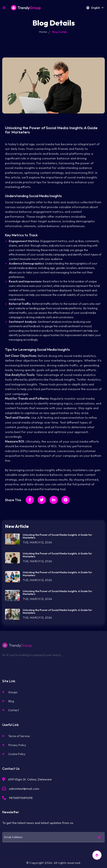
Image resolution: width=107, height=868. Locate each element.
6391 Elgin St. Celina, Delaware (30, 779)
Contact (11, 710)
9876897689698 (21, 798)
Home (43, 32)
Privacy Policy (14, 745)
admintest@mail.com (24, 789)
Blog (8, 701)
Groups (10, 692)
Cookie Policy (14, 754)
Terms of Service (16, 736)
